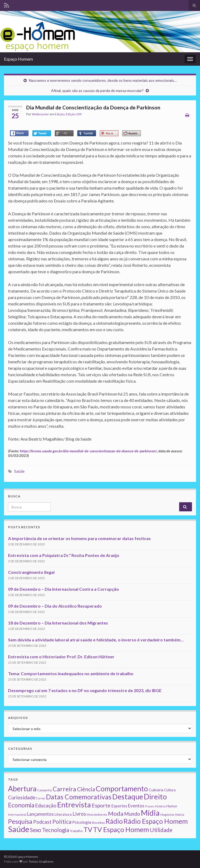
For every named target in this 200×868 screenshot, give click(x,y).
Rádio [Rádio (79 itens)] (114, 821)
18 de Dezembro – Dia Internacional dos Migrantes (58, 623)
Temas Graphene (41, 861)
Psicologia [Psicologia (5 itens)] (82, 822)
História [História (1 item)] (160, 806)
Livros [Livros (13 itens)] (79, 814)
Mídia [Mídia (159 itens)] (150, 813)
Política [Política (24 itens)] (62, 822)
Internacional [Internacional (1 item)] (17, 815)
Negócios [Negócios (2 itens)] (167, 815)
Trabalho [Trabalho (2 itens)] (76, 831)
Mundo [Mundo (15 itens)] (132, 814)
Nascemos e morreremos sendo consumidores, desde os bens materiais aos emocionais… (103, 80)
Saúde (19, 471)
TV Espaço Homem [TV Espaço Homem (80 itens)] (121, 829)
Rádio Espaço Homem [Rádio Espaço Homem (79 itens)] (156, 821)
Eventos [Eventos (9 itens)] (136, 806)
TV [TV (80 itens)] (88, 829)
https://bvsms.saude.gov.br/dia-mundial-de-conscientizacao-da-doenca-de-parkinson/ (88, 451)
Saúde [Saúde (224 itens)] (19, 829)
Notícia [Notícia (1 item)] (180, 815)
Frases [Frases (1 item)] (150, 806)
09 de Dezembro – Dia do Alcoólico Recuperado (55, 606)
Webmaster (40, 114)
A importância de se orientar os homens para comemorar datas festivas (79, 538)
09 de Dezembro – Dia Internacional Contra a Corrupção (64, 589)
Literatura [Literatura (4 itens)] (63, 814)
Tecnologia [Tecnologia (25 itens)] (55, 830)
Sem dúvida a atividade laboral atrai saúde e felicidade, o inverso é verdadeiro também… (96, 640)
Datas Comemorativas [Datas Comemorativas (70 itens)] (79, 797)
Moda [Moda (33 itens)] (116, 813)
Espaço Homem (18, 59)
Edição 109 (74, 114)
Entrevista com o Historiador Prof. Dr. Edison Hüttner (61, 657)
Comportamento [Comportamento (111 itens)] (122, 789)
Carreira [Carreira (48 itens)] (64, 789)
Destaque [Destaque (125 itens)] (128, 797)
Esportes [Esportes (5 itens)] (119, 806)
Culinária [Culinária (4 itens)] (156, 790)
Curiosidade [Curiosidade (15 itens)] (22, 797)
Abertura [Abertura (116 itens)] (22, 789)
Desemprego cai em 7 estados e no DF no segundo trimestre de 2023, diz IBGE (85, 690)
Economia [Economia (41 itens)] (21, 805)
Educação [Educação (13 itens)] (46, 806)
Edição (60, 114)
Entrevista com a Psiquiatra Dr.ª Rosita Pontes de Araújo (64, 555)
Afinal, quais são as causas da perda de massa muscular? (97, 91)
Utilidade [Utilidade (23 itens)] (161, 830)
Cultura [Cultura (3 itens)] (170, 790)
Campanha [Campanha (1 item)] (45, 790)
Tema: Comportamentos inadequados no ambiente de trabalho (71, 673)
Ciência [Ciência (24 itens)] (86, 789)
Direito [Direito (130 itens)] (155, 797)
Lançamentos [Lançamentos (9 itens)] (40, 814)
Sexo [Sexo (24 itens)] (36, 830)
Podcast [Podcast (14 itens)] (42, 822)
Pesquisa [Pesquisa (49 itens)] (20, 821)
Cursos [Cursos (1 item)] (41, 798)
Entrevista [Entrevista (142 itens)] (74, 805)
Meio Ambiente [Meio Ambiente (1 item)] (97, 815)
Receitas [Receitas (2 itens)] (98, 823)
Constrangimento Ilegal (31, 572)
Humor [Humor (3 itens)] (172, 806)
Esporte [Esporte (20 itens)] (101, 805)
